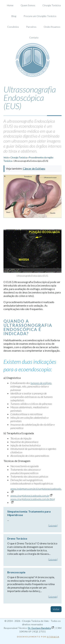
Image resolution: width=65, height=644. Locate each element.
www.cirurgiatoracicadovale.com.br (30, 495)
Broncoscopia (16, 572)
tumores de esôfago (41, 383)
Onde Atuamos (52, 27)
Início (6, 157)
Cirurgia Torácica (52, 5)
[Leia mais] (53, 526)
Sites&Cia (53, 637)
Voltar (56, 609)
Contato (34, 38)
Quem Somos (28, 5)
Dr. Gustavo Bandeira (39, 628)
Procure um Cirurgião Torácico (40, 16)
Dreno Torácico (17, 538)
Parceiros (31, 27)
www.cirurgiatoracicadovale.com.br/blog (33, 499)
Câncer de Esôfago (34, 168)
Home (10, 5)
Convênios (13, 27)
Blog (14, 16)
